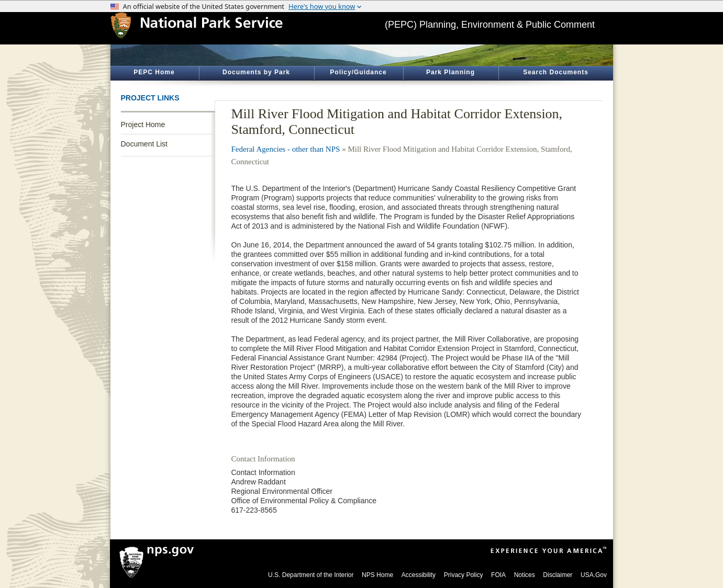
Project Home (143, 125)
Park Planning (451, 72)
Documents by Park (256, 72)
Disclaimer (558, 575)
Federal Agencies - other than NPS (286, 149)
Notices (525, 575)
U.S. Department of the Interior (311, 575)
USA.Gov (594, 575)
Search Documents (556, 72)
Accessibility (419, 575)
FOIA (498, 575)
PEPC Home (154, 72)
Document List (144, 144)
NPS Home (377, 575)
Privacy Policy (464, 575)
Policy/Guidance (358, 72)
